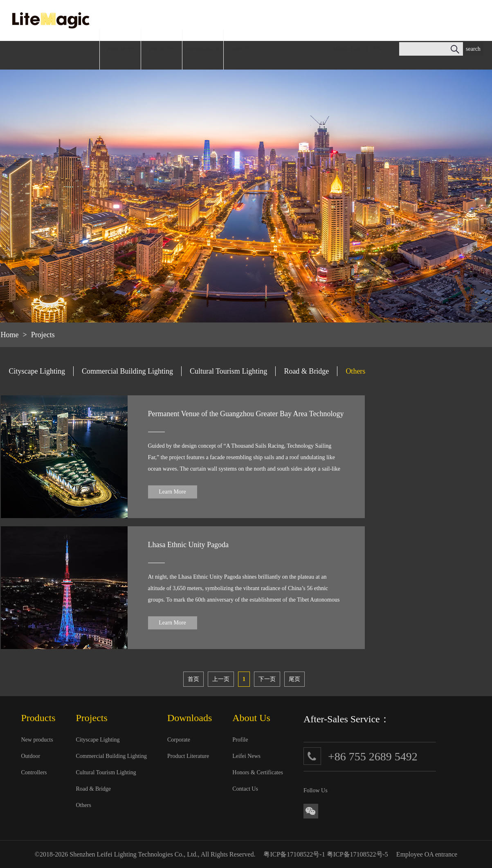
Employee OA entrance (427, 854)
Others (355, 371)
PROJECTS (162, 49)
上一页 (221, 679)
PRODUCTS (120, 49)
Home (10, 335)
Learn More (172, 492)
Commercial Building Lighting (127, 371)
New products (37, 740)
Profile (240, 740)
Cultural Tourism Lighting (228, 371)
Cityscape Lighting (37, 371)
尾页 (294, 679)
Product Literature (188, 756)
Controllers (34, 772)
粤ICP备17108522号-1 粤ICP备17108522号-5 (326, 854)
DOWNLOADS (203, 49)
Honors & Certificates (258, 772)
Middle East (347, 49)
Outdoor (31, 756)
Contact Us (245, 789)
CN (377, 49)
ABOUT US (244, 49)
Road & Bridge (306, 371)
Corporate (179, 740)
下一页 (267, 679)
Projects (43, 335)
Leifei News (246, 756)
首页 (193, 679)
